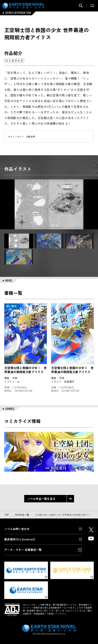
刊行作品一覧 (22, 515)
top (7, 515)
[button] (19, 241)
